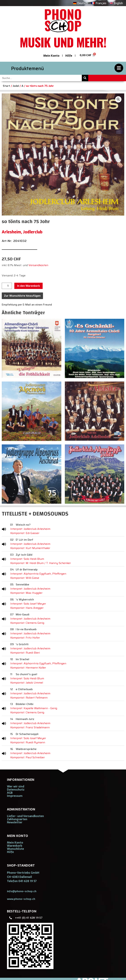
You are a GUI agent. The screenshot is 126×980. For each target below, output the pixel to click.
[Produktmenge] (7, 286)
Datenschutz (16, 790)
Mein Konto (51, 56)
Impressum (15, 796)
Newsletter (15, 822)
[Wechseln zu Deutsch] (81, 3)
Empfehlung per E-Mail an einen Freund (27, 305)
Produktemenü (28, 68)
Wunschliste (15, 849)
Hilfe (69, 56)
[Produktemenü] (119, 68)
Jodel (16, 86)
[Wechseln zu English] (116, 3)
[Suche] (85, 78)
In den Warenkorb (28, 286)
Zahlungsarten (17, 819)
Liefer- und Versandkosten (25, 816)
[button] (118, 99)
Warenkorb (15, 846)
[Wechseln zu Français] (99, 3)
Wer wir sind (16, 786)
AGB (10, 793)
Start (6, 86)
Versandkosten (38, 265)
